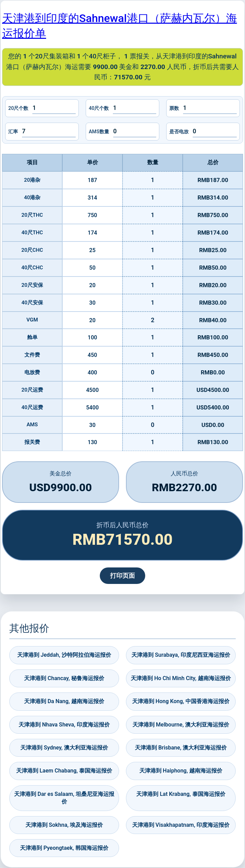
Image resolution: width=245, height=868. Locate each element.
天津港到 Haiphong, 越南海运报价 (181, 771)
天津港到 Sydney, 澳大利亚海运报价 (64, 748)
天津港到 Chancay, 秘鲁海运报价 (64, 678)
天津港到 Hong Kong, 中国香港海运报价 (181, 701)
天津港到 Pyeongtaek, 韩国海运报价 (64, 848)
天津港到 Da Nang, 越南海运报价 (64, 701)
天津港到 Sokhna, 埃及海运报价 (64, 825)
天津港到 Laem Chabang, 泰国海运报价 (64, 771)
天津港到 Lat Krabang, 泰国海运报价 (181, 794)
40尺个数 (99, 108)
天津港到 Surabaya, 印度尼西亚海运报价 (181, 655)
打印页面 (122, 576)
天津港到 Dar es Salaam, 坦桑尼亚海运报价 (64, 798)
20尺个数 (18, 108)
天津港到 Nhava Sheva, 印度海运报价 (64, 725)
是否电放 (179, 132)
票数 (174, 108)
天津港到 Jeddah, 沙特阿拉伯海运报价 (64, 655)
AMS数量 (99, 132)
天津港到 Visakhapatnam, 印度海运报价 (181, 825)
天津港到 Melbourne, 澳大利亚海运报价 (181, 725)
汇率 (13, 132)
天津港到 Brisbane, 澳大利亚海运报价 (181, 748)
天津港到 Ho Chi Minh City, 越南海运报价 (181, 678)
